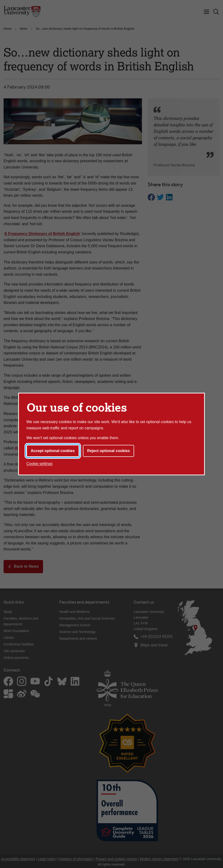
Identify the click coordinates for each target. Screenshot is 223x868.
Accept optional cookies (53, 451)
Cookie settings (40, 464)
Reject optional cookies (109, 451)
